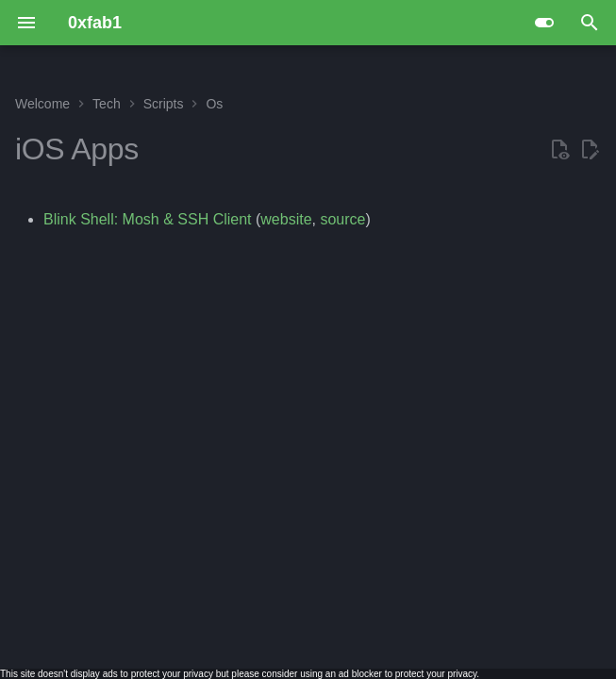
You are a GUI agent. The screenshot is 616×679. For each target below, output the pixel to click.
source (342, 219)
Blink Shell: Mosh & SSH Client (148, 219)
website (286, 219)
